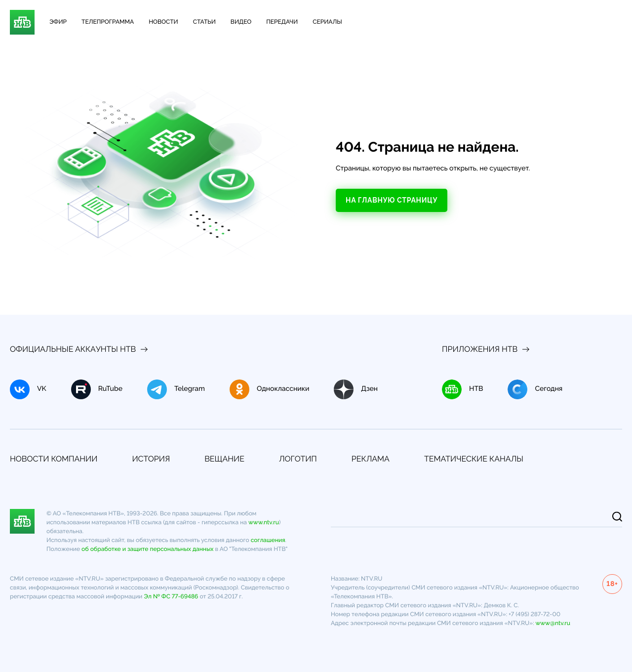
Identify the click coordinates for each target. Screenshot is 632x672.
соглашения (268, 540)
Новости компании (54, 459)
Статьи (204, 22)
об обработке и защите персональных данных (147, 549)
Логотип (298, 459)
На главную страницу (392, 200)
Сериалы (327, 22)
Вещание (224, 459)
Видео (241, 22)
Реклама (371, 459)
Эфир (58, 22)
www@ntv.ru (553, 623)
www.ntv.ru (264, 522)
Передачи (282, 22)
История (151, 459)
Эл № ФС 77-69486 (171, 596)
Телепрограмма (108, 22)
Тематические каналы (474, 459)
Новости (163, 22)
